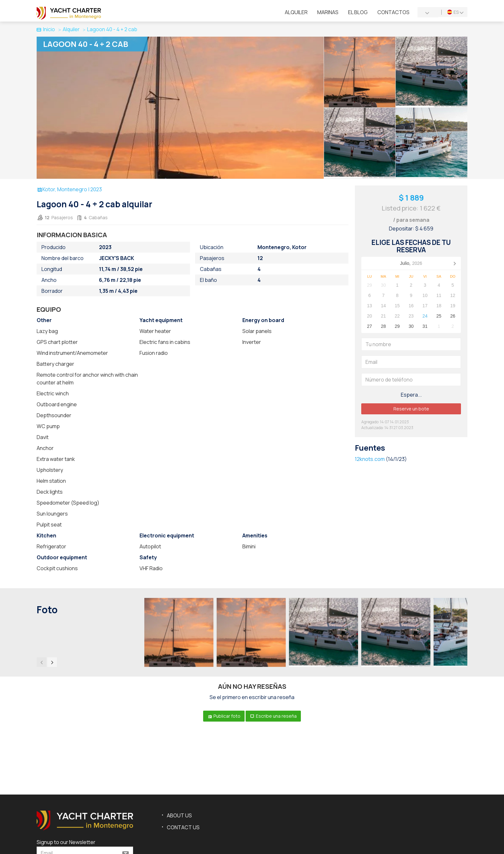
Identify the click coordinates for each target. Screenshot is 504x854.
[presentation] (41, 662)
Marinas (328, 12)
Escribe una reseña (273, 716)
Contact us (183, 827)
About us (179, 815)
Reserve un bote (411, 409)
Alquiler (296, 12)
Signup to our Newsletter (66, 842)
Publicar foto (224, 716)
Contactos (393, 12)
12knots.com (370, 459)
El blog (358, 12)
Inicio (46, 29)
